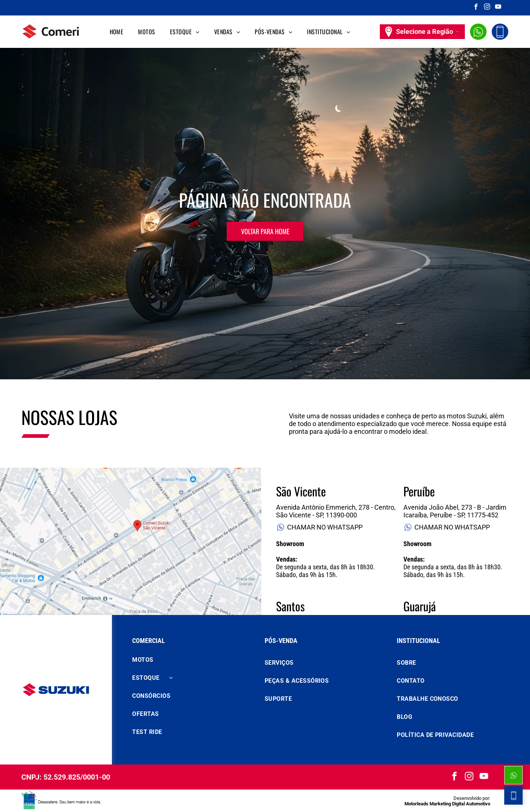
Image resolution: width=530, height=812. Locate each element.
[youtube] (498, 8)
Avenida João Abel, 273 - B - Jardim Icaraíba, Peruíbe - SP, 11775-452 (455, 511)
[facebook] (476, 8)
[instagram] (487, 8)
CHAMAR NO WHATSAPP (319, 527)
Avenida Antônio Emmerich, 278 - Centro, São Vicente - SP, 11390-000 (336, 511)
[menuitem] (117, 32)
